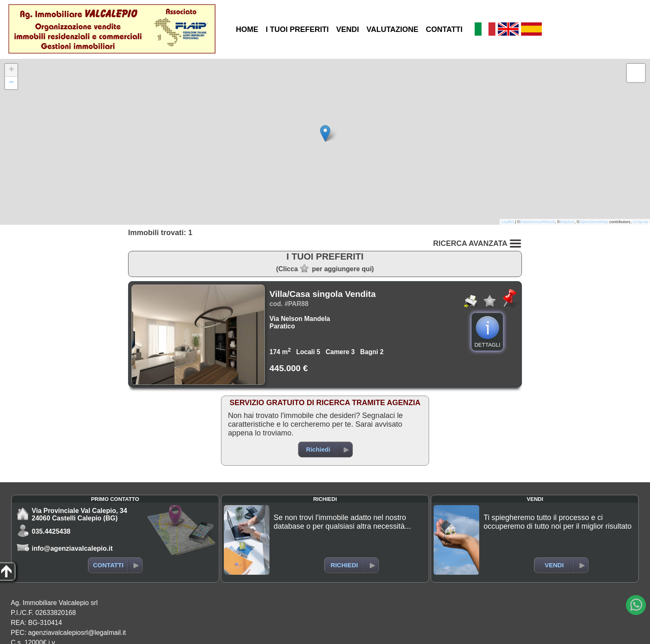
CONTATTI (444, 29)
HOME (247, 29)
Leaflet (508, 222)
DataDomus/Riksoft (537, 222)
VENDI (348, 29)
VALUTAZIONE (392, 29)
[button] (325, 133)
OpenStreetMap (594, 222)
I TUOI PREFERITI (297, 29)
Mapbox (567, 222)
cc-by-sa (640, 222)
